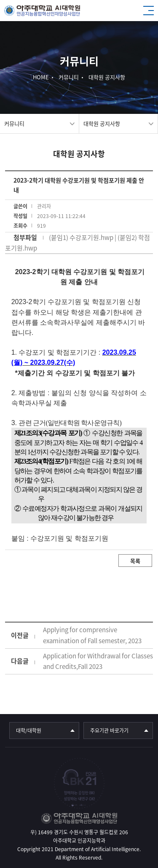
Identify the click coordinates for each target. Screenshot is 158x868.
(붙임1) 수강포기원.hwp (81, 237)
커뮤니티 (14, 123)
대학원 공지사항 (102, 123)
